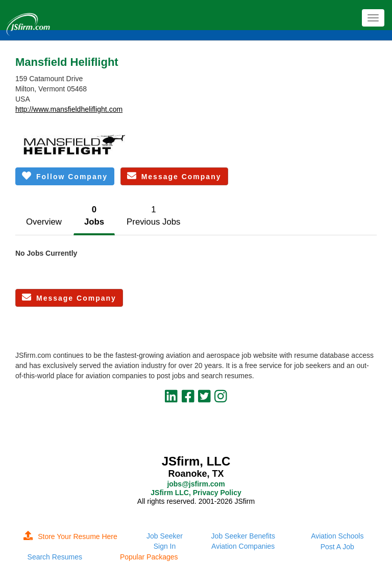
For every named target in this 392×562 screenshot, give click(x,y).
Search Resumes (55, 557)
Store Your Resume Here (70, 536)
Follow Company (65, 176)
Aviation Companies (243, 546)
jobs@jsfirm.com (196, 484)
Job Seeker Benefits (243, 536)
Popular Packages (149, 557)
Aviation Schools (337, 536)
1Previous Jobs (153, 216)
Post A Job (337, 547)
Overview (44, 222)
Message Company (174, 176)
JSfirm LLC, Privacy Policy (196, 493)
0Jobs (94, 216)
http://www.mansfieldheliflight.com (69, 109)
